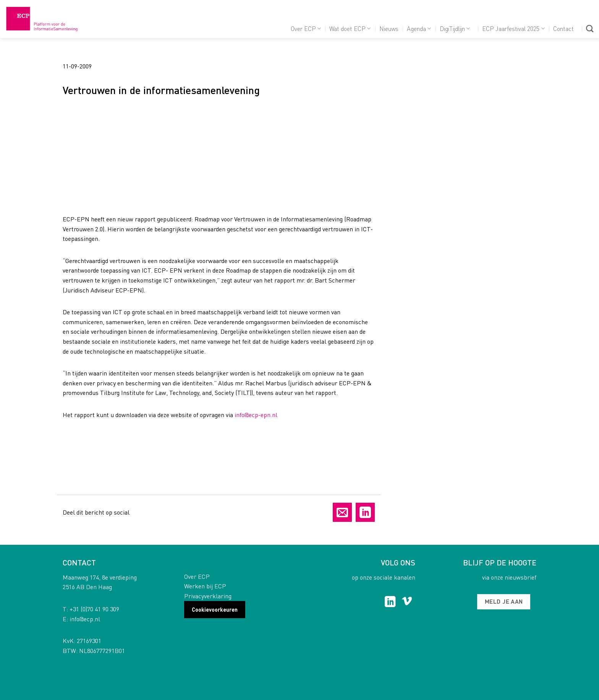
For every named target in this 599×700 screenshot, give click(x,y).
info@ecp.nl (85, 619)
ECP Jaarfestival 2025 (513, 28)
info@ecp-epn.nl (256, 415)
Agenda (419, 28)
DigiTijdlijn (455, 28)
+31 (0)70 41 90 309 (94, 609)
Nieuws (389, 28)
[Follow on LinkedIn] (390, 603)
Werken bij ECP (205, 586)
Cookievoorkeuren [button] (215, 609)
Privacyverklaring (208, 596)
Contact (563, 28)
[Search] (590, 28)
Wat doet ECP (350, 28)
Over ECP (306, 28)
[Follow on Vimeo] (407, 603)
